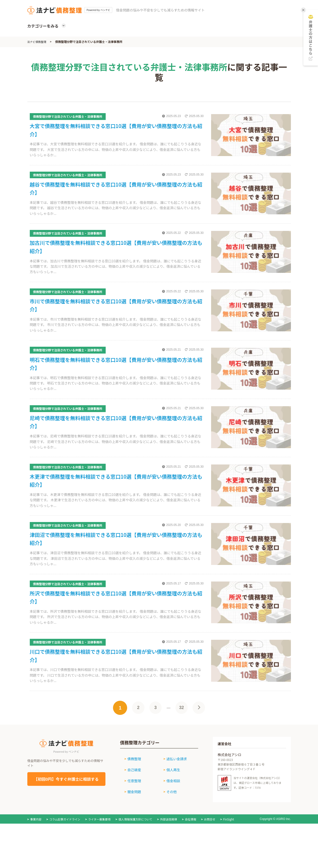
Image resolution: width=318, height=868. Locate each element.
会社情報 (195, 845)
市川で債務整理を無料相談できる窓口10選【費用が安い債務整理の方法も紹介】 (115, 316)
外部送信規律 (173, 845)
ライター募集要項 (102, 845)
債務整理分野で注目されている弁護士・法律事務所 (73, 116)
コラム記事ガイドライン (66, 845)
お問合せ (215, 845)
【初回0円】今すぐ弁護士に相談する (66, 812)
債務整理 (132, 791)
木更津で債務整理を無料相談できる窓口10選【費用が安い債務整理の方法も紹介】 (115, 501)
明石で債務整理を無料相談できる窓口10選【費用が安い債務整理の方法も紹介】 (115, 378)
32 (182, 740)
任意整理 (132, 809)
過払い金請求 (175, 791)
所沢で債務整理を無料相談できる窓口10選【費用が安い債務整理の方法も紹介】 (115, 625)
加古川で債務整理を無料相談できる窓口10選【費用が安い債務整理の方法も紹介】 (115, 254)
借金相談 (171, 809)
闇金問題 (132, 818)
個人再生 (171, 800)
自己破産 (132, 800)
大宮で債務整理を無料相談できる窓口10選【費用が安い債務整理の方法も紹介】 (115, 131)
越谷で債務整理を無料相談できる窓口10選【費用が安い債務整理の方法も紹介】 (115, 193)
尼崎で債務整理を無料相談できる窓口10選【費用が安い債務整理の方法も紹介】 (115, 439)
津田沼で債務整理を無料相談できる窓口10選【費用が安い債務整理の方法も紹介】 (115, 563)
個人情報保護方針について (139, 845)
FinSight (234, 845)
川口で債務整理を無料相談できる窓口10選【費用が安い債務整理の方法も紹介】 (115, 686)
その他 (170, 818)
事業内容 (36, 845)
